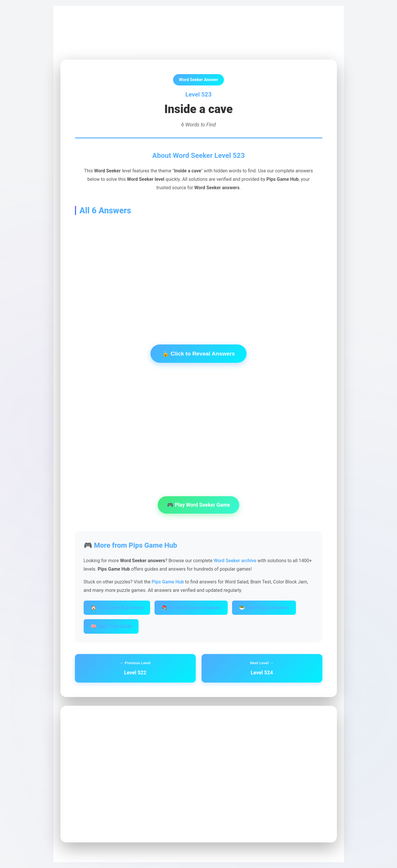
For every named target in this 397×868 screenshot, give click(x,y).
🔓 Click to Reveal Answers (198, 354)
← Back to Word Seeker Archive (100, 46)
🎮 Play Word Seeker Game (198, 505)
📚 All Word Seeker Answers (191, 608)
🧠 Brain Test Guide (111, 626)
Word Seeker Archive (123, 27)
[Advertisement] (199, 271)
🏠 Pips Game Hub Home (117, 608)
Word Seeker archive (235, 561)
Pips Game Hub (81, 27)
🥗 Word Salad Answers (264, 608)
